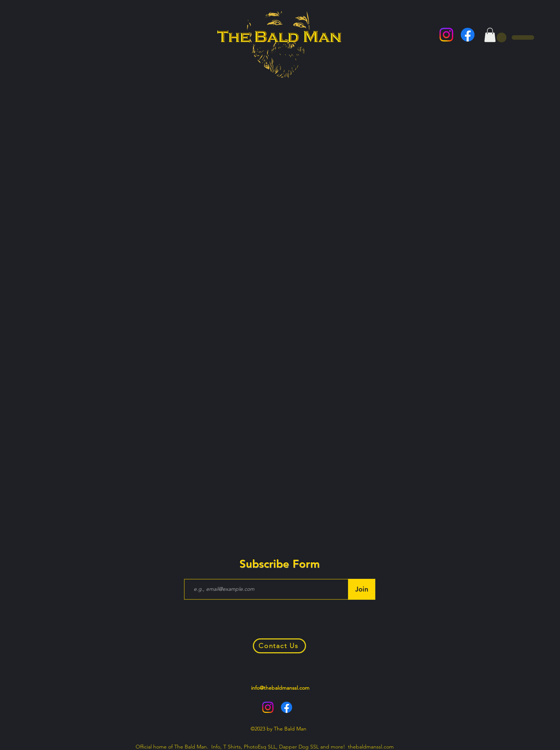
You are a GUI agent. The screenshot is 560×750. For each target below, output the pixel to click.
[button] (490, 35)
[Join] (362, 589)
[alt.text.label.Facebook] (468, 35)
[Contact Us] (279, 646)
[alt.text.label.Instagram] (446, 35)
